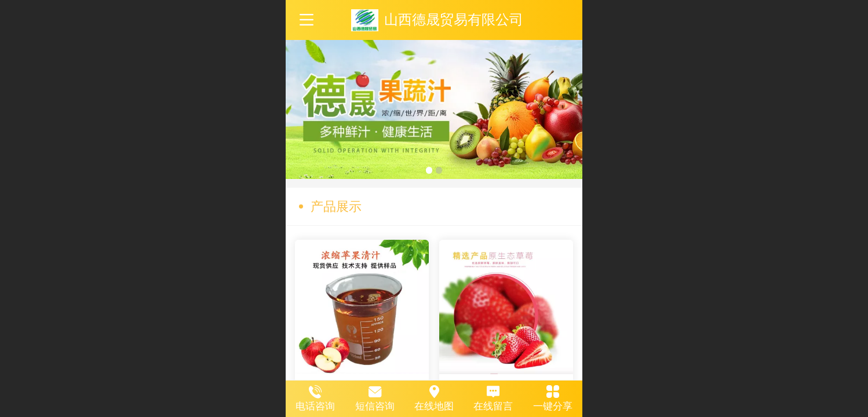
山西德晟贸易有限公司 (454, 19)
